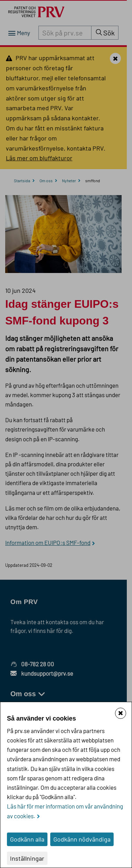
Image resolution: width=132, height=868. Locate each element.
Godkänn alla (27, 839)
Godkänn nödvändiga (82, 839)
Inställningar (27, 858)
